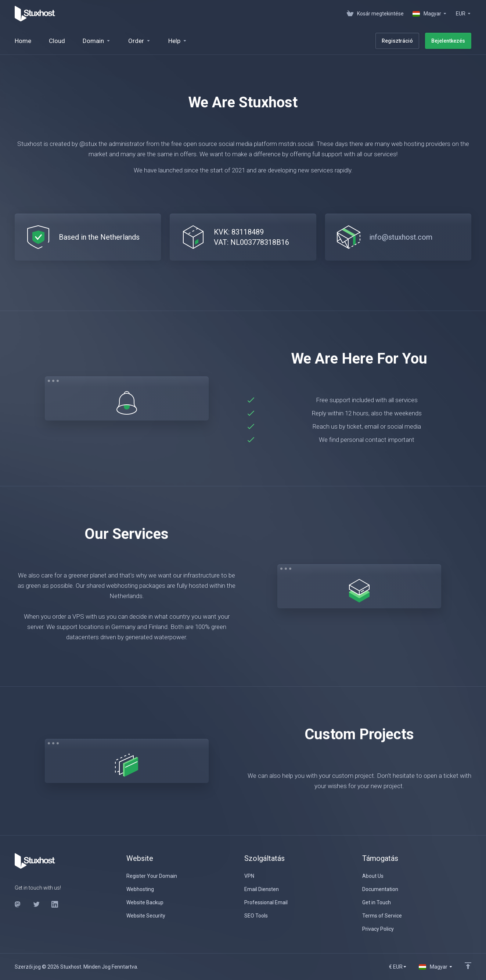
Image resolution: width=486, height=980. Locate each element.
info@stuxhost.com (401, 237)
